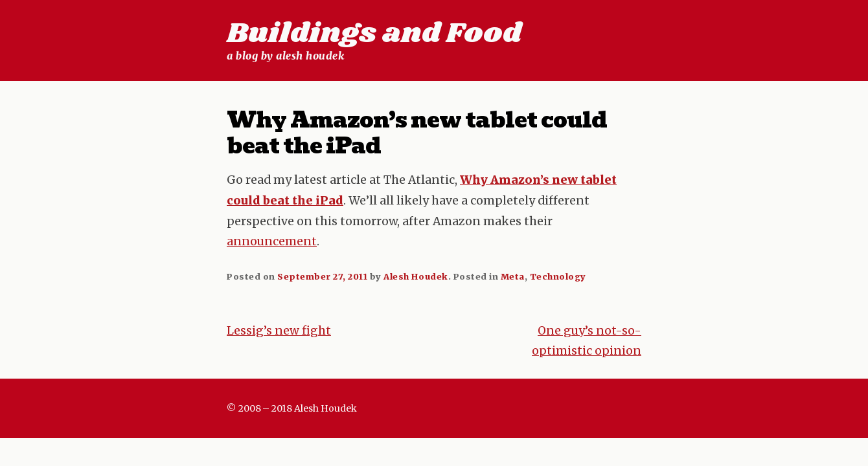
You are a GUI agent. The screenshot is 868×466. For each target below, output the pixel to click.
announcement (272, 241)
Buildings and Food (374, 34)
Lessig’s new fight (279, 331)
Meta (513, 276)
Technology (558, 276)
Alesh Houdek (416, 276)
